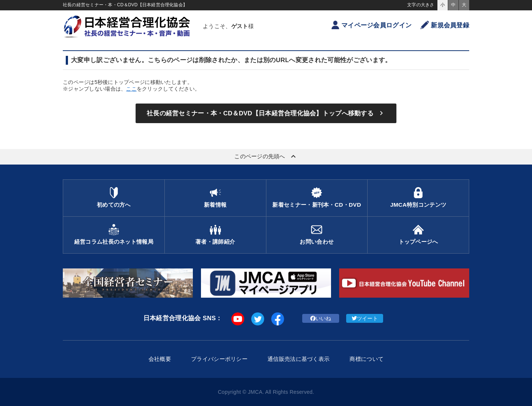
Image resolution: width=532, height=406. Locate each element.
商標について (366, 359)
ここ (131, 89)
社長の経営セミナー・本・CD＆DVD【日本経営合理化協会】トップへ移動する (266, 113)
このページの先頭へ (266, 156)
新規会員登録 (445, 25)
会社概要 (160, 359)
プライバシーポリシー (219, 359)
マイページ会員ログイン (371, 25)
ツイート (365, 318)
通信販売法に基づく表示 (299, 359)
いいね (321, 318)
